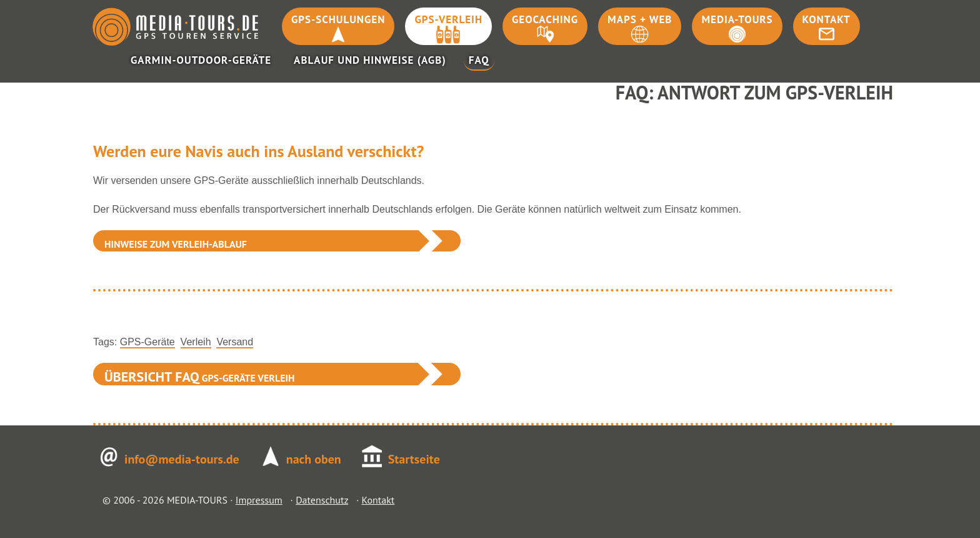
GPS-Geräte (147, 342)
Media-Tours (737, 19)
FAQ (479, 60)
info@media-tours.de (182, 459)
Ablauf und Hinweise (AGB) (370, 60)
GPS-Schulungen (338, 19)
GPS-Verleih (448, 19)
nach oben (314, 459)
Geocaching (545, 19)
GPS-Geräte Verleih (200, 377)
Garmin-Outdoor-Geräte (201, 60)
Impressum (259, 500)
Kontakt (827, 19)
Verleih (196, 342)
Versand (235, 342)
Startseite (414, 459)
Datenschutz (322, 500)
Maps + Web (640, 19)
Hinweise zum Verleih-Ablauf (176, 244)
